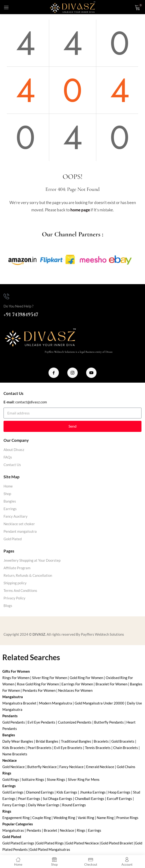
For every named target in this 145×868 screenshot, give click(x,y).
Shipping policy (15, 583)
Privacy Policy (14, 598)
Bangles (10, 501)
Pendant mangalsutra (20, 531)
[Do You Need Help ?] (6, 296)
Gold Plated (13, 539)
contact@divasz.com (31, 402)
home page (80, 210)
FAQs (8, 457)
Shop (7, 494)
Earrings (10, 509)
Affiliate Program (17, 568)
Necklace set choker (19, 524)
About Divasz (14, 450)
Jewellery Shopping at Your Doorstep (32, 560)
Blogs (8, 606)
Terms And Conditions (20, 590)
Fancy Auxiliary (16, 516)
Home (8, 486)
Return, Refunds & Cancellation (28, 575)
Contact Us (12, 465)
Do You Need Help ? (18, 306)
